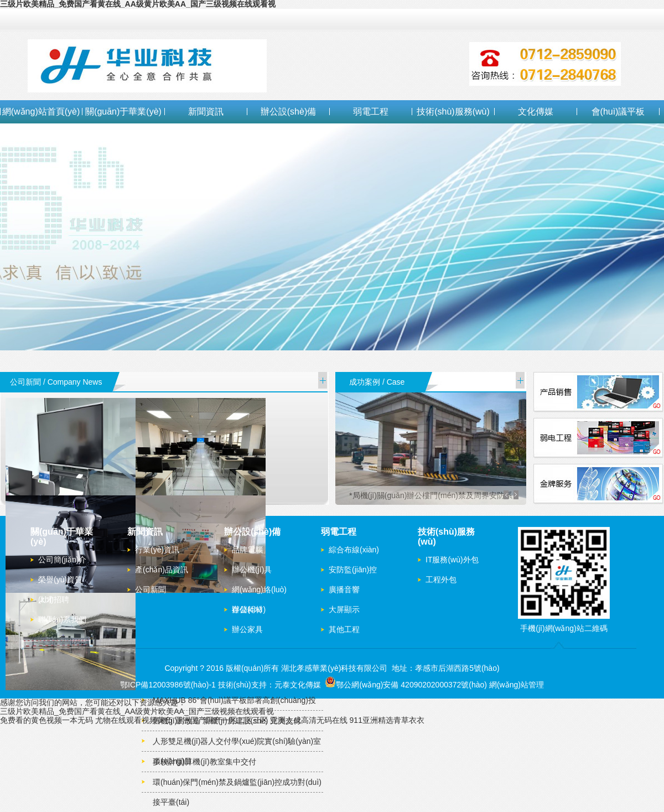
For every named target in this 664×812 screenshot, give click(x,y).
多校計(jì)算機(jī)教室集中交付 (204, 762)
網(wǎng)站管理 (517, 685)
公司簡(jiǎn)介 (62, 560)
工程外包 (441, 580)
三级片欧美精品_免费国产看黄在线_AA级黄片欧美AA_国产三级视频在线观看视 (137, 711)
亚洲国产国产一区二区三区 (221, 720)
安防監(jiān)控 (353, 570)
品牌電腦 (247, 550)
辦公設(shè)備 (288, 112)
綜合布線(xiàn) (354, 550)
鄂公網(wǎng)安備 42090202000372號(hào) (406, 685)
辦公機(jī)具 (252, 570)
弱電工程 (371, 112)
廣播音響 (344, 589)
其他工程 (344, 629)
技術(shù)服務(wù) (453, 112)
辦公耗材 (247, 609)
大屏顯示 (344, 609)
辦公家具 (247, 629)
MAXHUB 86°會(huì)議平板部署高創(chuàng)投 (234, 700)
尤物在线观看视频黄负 (134, 720)
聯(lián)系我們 (62, 619)
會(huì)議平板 (618, 112)
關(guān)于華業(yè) (123, 112)
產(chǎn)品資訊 (162, 570)
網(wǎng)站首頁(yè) (41, 112)
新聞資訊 (206, 112)
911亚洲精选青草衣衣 (387, 720)
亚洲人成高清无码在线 (309, 720)
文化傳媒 (536, 112)
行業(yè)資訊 (157, 550)
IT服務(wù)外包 (452, 560)
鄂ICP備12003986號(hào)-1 (168, 685)
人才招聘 (54, 599)
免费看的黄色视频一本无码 (46, 720)
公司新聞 (151, 589)
